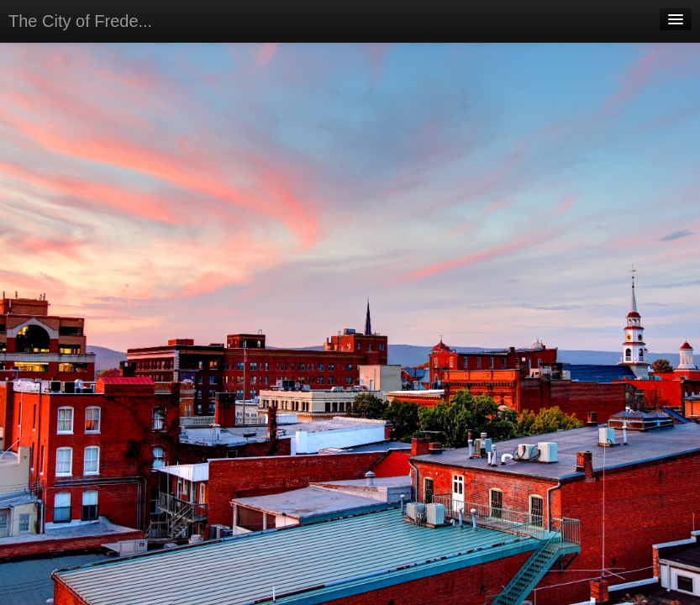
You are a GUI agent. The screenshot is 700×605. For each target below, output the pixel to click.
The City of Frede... (80, 21)
